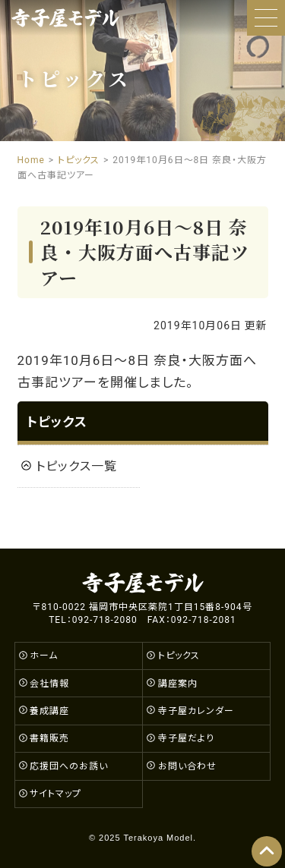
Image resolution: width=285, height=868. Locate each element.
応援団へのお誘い (69, 766)
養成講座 (49, 711)
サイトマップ (55, 794)
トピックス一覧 (76, 466)
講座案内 (178, 684)
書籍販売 (49, 738)
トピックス (57, 422)
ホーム (44, 656)
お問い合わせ (187, 766)
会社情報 (49, 684)
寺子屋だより (186, 738)
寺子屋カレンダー (196, 711)
